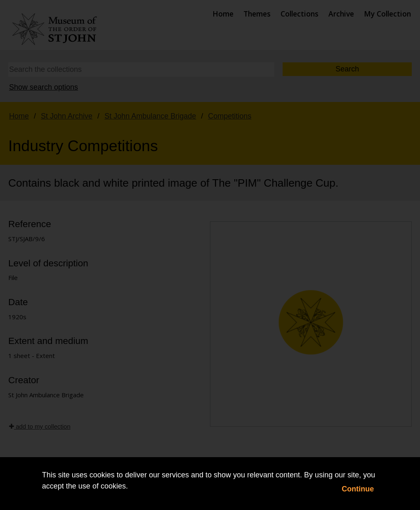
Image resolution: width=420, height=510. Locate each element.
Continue (358, 489)
